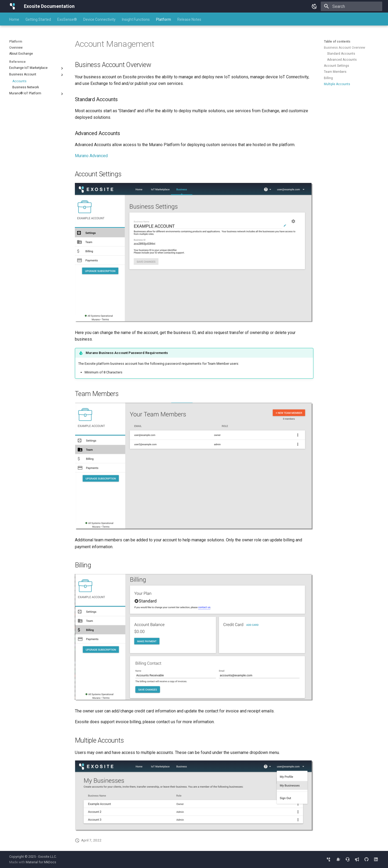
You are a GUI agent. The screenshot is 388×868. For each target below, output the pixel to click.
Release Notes (189, 19)
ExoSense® (67, 19)
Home (14, 19)
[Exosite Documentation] (12, 6)
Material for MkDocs (41, 862)
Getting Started (38, 19)
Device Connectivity (99, 19)
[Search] (351, 6)
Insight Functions (136, 19)
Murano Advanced (91, 156)
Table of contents (337, 42)
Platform (164, 19)
